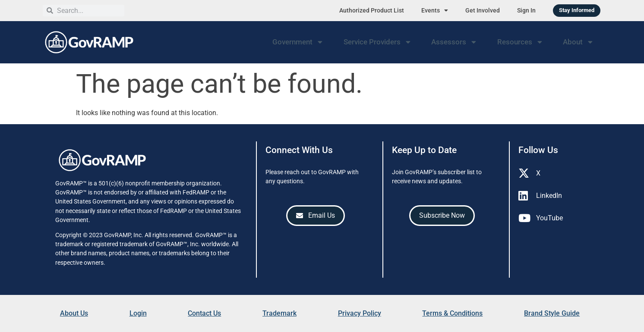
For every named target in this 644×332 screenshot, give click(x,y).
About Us (74, 313)
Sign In (526, 10)
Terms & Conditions (452, 313)
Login (138, 313)
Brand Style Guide (552, 313)
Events (435, 10)
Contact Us (204, 313)
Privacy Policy (360, 313)
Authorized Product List (372, 10)
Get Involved (483, 10)
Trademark (279, 313)
